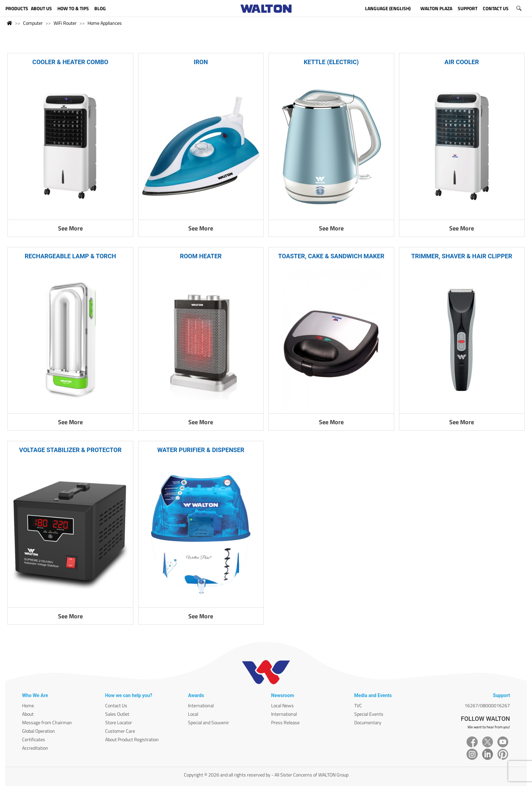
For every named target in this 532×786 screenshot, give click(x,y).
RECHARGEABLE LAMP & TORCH (70, 256)
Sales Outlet (117, 714)
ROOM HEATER (201, 256)
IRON (201, 62)
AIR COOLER (462, 62)
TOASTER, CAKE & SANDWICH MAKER (331, 256)
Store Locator (119, 722)
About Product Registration (132, 739)
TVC (358, 705)
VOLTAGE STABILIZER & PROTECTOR (70, 450)
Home (28, 705)
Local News (282, 705)
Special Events (369, 714)
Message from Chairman (47, 722)
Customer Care (120, 731)
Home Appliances (105, 23)
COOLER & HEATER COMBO (70, 62)
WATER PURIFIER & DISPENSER (201, 450)
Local (193, 714)
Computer (33, 23)
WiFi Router (65, 23)
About (28, 714)
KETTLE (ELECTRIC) (331, 62)
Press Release (285, 722)
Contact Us (116, 705)
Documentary (368, 722)
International (201, 705)
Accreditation (35, 748)
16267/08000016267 (487, 705)
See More (70, 228)
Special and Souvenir (208, 722)
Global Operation (39, 731)
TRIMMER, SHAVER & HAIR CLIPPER (462, 256)
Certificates (34, 739)
